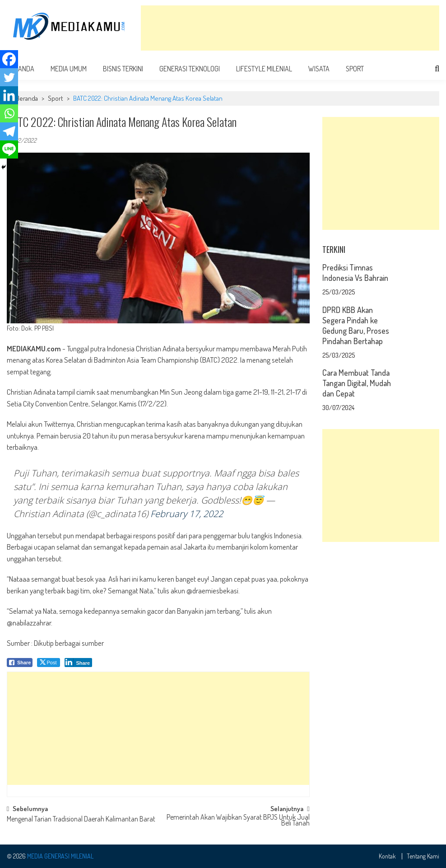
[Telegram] (9, 131)
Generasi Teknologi (190, 69)
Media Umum (69, 69)
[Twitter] (9, 77)
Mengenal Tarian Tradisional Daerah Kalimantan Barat (81, 820)
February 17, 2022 (187, 514)
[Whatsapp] (9, 113)
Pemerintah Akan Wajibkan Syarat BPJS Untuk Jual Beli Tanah (238, 821)
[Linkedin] (9, 95)
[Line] (9, 149)
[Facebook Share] (20, 663)
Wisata (319, 69)
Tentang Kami (423, 856)
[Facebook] (9, 59)
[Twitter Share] (49, 663)
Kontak (387, 856)
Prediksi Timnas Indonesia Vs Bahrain (355, 273)
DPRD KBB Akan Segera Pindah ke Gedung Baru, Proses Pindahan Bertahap (356, 325)
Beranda (27, 98)
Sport (355, 69)
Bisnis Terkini (123, 69)
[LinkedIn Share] (78, 663)
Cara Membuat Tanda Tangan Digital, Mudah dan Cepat (357, 383)
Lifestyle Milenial (264, 69)
